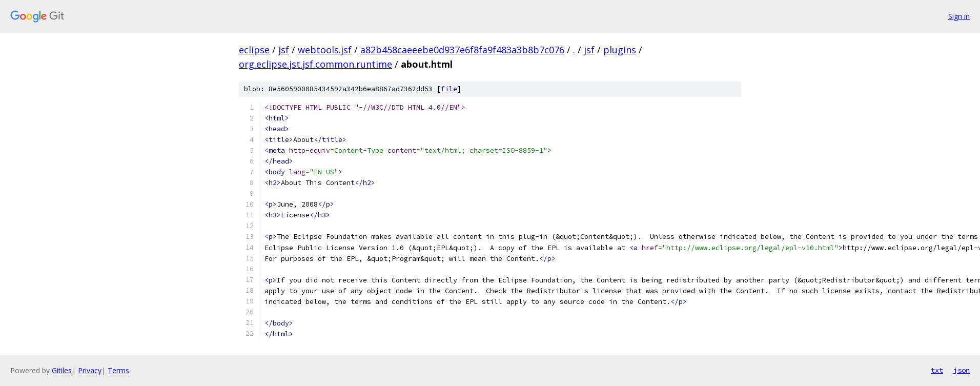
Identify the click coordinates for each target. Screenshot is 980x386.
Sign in (959, 16)
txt (937, 370)
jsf (284, 50)
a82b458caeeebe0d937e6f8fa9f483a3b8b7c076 (462, 50)
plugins (620, 50)
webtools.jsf (325, 50)
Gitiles (62, 370)
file (449, 89)
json (962, 370)
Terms (118, 370)
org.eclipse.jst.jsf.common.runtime (315, 64)
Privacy (90, 370)
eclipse (254, 50)
